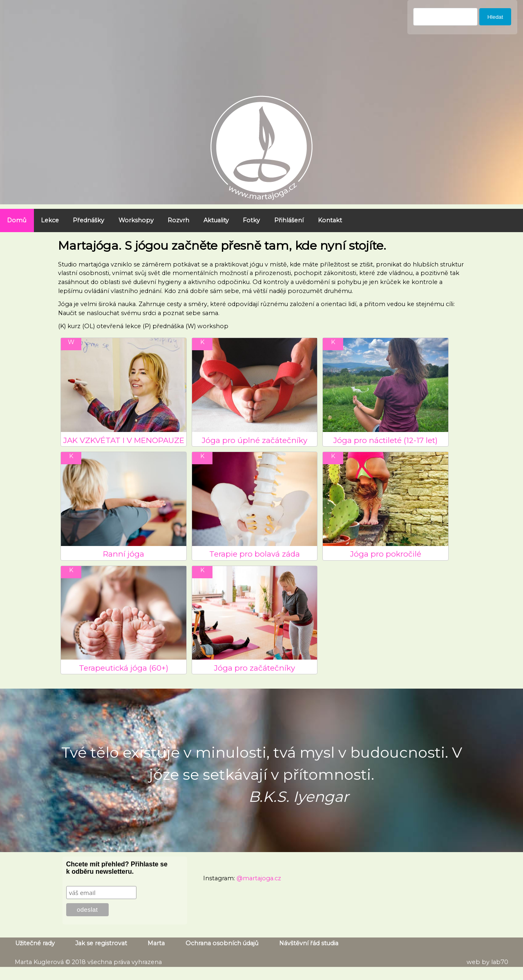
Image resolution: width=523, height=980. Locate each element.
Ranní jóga (124, 554)
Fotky (251, 220)
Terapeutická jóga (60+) (124, 668)
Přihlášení (289, 220)
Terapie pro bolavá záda (255, 554)
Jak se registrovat (101, 943)
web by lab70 (487, 962)
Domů (17, 220)
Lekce (50, 220)
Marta (156, 943)
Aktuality (216, 220)
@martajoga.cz (259, 878)
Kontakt (330, 220)
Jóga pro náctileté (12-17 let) (386, 440)
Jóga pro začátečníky (255, 668)
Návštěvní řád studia (309, 943)
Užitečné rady (35, 943)
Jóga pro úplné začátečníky (255, 440)
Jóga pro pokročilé (386, 554)
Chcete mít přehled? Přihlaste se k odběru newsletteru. (117, 868)
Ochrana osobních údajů (222, 943)
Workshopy (136, 220)
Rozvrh (178, 220)
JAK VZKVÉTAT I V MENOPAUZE (124, 440)
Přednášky (88, 220)
